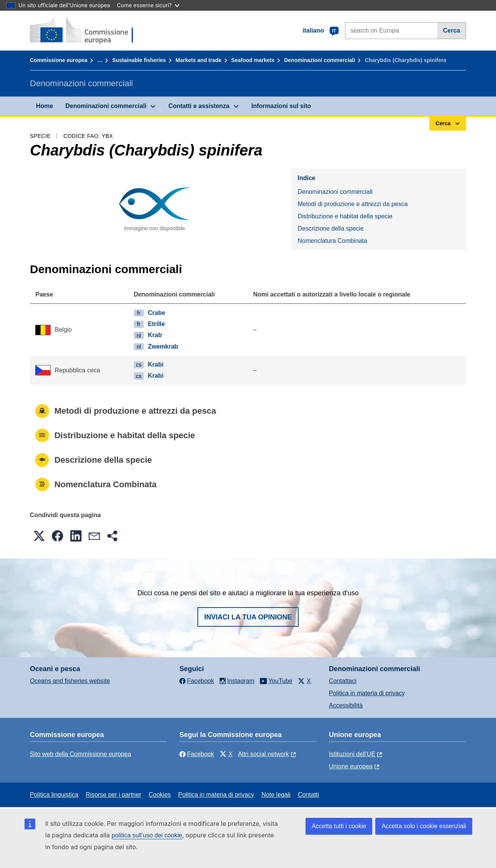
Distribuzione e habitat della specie (345, 216)
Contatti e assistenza (199, 106)
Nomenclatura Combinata (332, 241)
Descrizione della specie (331, 228)
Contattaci (343, 681)
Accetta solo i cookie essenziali (424, 826)
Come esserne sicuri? (148, 5)
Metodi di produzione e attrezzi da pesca (352, 204)
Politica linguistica (54, 795)
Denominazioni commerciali (319, 60)
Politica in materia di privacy (367, 693)
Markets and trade (199, 60)
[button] (39, 536)
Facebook (197, 754)
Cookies (160, 795)
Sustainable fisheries (139, 60)
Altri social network (264, 754)
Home (44, 106)
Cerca (452, 30)
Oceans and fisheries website (70, 681)
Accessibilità (346, 705)
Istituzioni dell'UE (352, 754)
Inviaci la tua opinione (248, 617)
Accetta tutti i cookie (339, 826)
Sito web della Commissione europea (80, 754)
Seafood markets (253, 60)
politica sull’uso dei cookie (147, 835)
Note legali (276, 795)
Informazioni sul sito (281, 106)
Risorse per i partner (114, 795)
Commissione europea (59, 60)
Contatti (308, 795)
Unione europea (351, 766)
